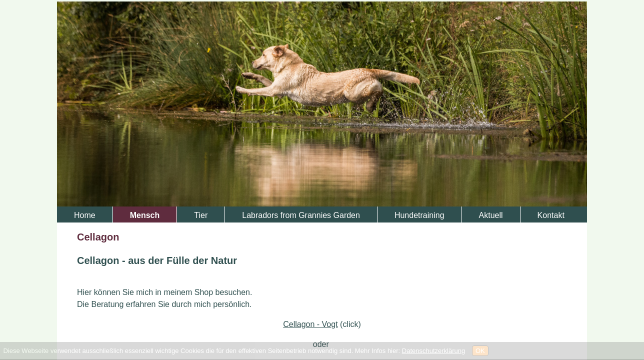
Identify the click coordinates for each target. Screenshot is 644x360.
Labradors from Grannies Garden (301, 215)
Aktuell (491, 215)
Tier (201, 215)
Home (85, 215)
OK (480, 351)
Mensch (145, 215)
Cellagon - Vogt (310, 324)
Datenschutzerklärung (433, 351)
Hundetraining (419, 215)
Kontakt (551, 215)
